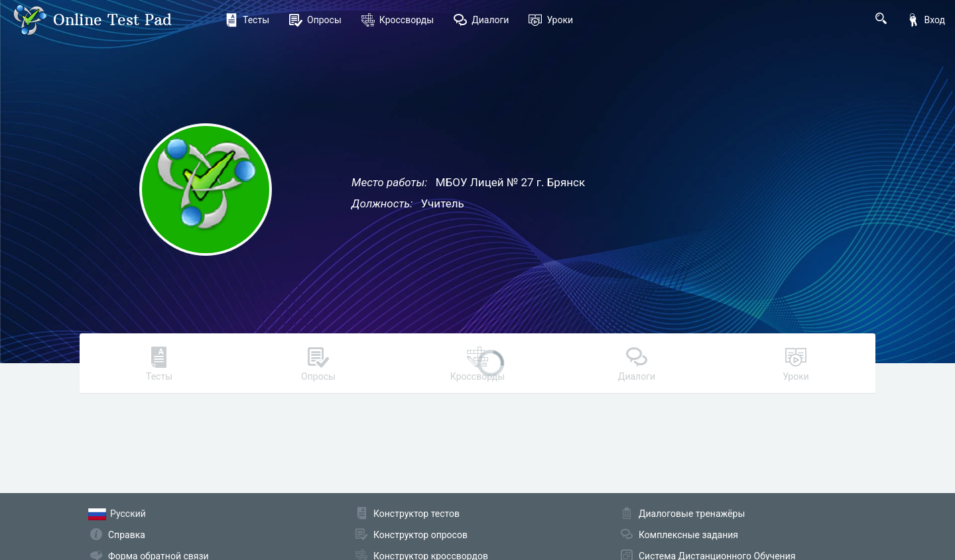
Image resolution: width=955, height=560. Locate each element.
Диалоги (481, 20)
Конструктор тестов (416, 514)
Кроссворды (398, 20)
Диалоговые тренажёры (692, 514)
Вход (926, 20)
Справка (127, 535)
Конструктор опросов (420, 535)
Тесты (247, 20)
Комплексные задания (688, 535)
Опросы (315, 20)
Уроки (551, 20)
